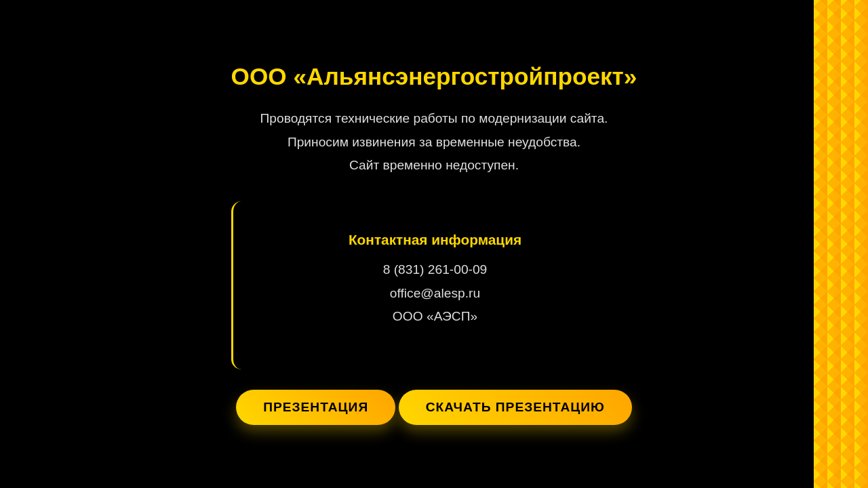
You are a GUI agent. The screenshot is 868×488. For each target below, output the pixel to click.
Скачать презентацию (515, 407)
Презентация (316, 407)
